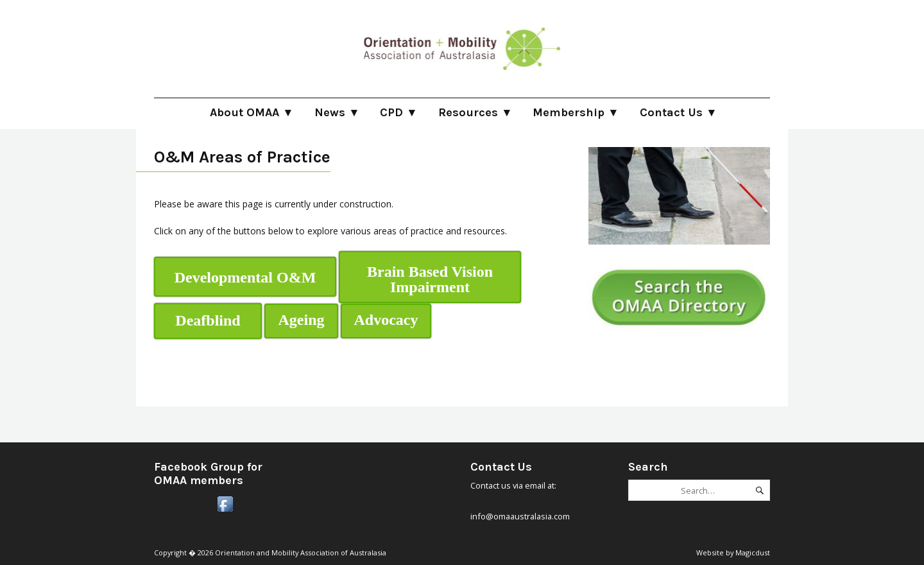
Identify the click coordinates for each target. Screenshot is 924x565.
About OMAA (244, 112)
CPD (391, 112)
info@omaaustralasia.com (520, 516)
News (330, 112)
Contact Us (671, 112)
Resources (468, 112)
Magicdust (753, 552)
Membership (569, 112)
